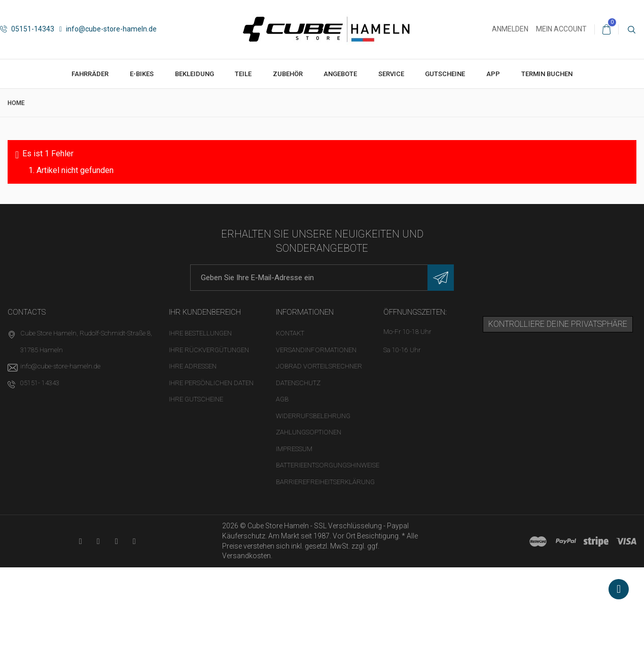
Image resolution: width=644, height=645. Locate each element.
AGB (282, 399)
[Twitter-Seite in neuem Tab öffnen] (116, 541)
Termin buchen (547, 74)
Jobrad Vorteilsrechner (319, 366)
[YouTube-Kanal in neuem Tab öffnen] (80, 541)
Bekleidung (194, 74)
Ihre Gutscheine (196, 399)
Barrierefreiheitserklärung (325, 482)
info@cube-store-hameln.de (108, 29)
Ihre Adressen (193, 366)
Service (391, 74)
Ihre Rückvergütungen (209, 350)
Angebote (340, 74)
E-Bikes (142, 74)
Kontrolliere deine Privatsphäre (558, 324)
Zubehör (288, 74)
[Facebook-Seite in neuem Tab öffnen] (98, 541)
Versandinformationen (316, 350)
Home (16, 103)
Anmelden (510, 29)
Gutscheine (445, 74)
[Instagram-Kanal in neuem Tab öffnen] (134, 541)
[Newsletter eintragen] (441, 278)
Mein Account (561, 29)
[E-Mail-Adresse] (322, 278)
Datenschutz (298, 383)
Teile (243, 74)
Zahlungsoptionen (309, 432)
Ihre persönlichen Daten (211, 383)
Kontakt (290, 333)
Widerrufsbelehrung (313, 416)
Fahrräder (90, 74)
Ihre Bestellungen (200, 333)
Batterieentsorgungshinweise (328, 465)
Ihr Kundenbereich (205, 312)
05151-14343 (27, 29)
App (493, 74)
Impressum (294, 449)
